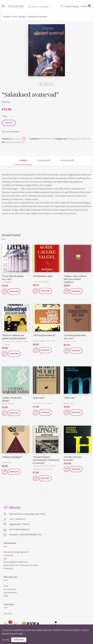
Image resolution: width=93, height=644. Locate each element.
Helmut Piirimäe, (39, 341)
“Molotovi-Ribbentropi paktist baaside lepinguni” (14, 336)
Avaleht (7, 17)
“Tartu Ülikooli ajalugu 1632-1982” (13, 277)
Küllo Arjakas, (16, 341)
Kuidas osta (8, 554)
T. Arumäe (6, 344)
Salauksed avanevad (15, 142)
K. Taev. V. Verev (70, 341)
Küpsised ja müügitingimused (16, 551)
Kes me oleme (10, 588)
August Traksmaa (8, 403)
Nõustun (19, 640)
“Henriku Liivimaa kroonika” (73, 457)
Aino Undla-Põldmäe (41, 282)
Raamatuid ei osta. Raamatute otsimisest (21, 564)
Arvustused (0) (67, 160)
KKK (5, 557)
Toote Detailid (44, 160)
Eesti (77, 139)
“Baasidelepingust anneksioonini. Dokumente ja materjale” (46, 459)
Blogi (6, 595)
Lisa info (6, 640)
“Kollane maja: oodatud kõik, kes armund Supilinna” (77, 277)
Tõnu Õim (6, 102)
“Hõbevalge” (70, 397)
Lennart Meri (69, 403)
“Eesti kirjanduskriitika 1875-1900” (75, 336)
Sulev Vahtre (51, 341)
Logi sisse (8, 612)
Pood (14, 17)
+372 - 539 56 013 (17, 518)
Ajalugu (22, 17)
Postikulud (8, 567)
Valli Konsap (6, 462)
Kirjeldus (23, 160)
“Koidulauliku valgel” (43, 276)
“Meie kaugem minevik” (44, 335)
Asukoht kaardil (10, 591)
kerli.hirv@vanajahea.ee (19, 528)
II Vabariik (85, 139)
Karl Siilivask (7, 282)
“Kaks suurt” (39, 397)
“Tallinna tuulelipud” (12, 456)
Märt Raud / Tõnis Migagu (43, 403)
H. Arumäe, (6, 341)
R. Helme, (25, 341)
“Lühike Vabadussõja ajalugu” (12, 398)
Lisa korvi (9, 123)
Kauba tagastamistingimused (16, 561)
